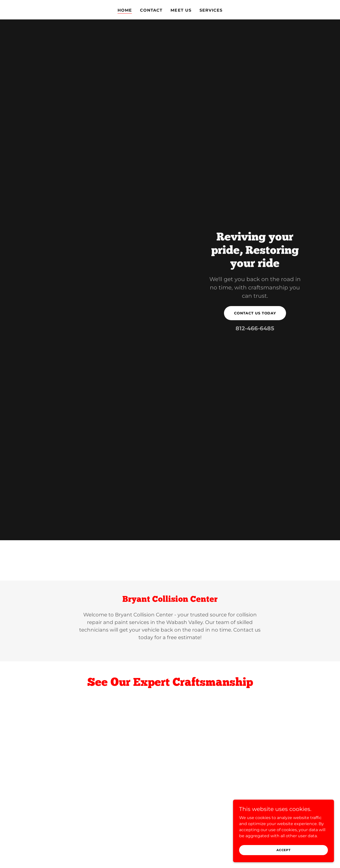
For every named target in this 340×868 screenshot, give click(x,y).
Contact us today (255, 313)
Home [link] (125, 10)
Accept (284, 850)
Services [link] (211, 10)
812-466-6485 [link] (255, 328)
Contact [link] (151, 10)
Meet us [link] (181, 10)
